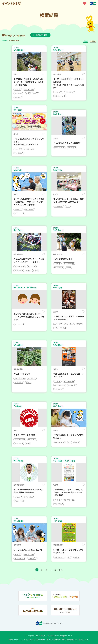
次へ (60, 570)
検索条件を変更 (41, 35)
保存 (43, 74)
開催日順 (93, 41)
